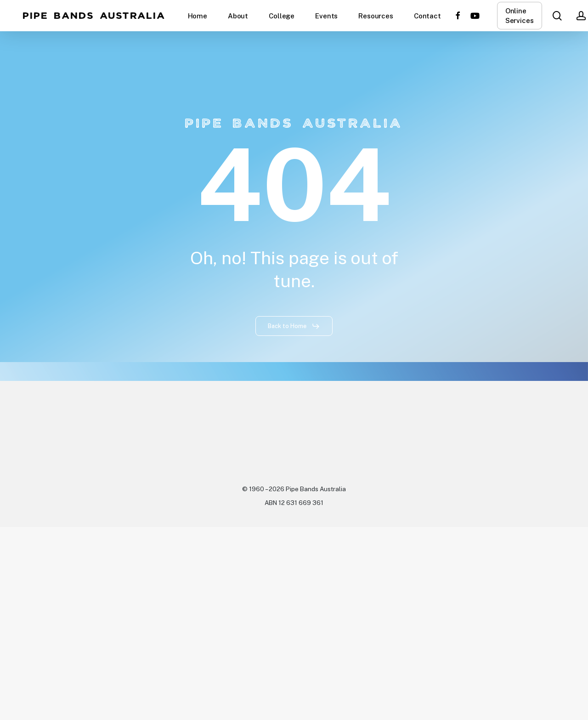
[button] (294, 326)
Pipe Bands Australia (94, 16)
